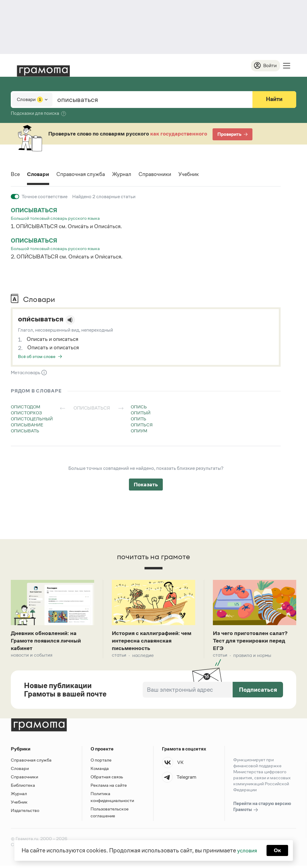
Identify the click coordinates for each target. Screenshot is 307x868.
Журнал (132, 175)
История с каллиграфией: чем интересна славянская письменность (151, 642)
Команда (100, 771)
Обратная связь (107, 779)
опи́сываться (43, 320)
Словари (40, 175)
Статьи (119, 658)
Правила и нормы (252, 658)
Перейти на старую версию (262, 809)
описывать (25, 431)
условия (247, 850)
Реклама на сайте (109, 787)
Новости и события (32, 658)
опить (139, 419)
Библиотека (23, 787)
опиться (142, 425)
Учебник (204, 175)
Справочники (168, 175)
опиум (139, 431)
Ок (278, 850)
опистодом (25, 407)
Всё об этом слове (37, 357)
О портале (101, 762)
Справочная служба (87, 175)
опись (139, 407)
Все (16, 175)
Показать (146, 485)
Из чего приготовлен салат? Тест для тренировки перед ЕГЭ (253, 642)
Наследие (143, 658)
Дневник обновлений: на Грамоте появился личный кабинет (49, 642)
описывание (27, 425)
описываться (35, 211)
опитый (141, 413)
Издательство (25, 813)
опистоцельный (32, 419)
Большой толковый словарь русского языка (55, 218)
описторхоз (26, 413)
